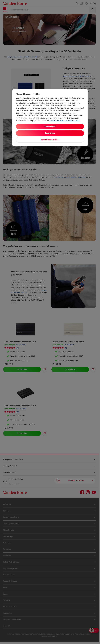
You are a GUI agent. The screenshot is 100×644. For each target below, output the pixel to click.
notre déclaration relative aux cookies (65, 121)
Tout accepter (50, 126)
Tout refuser (50, 133)
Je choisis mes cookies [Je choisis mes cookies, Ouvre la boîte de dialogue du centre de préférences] (50, 140)
